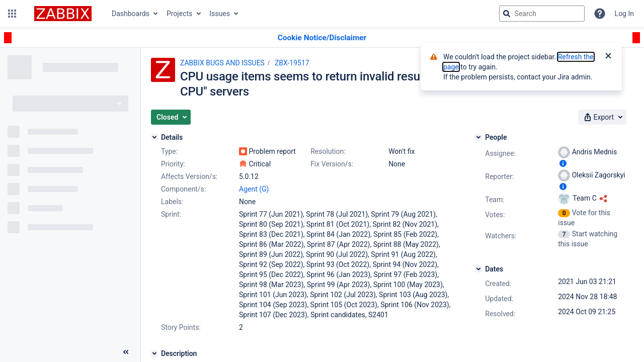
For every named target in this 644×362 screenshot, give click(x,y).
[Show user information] (563, 163)
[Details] (154, 137)
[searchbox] (542, 14)
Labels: (172, 202)
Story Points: (181, 327)
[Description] (154, 353)
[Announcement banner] (322, 38)
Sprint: (171, 214)
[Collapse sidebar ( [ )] (126, 352)
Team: (495, 200)
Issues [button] (220, 14)
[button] (12, 14)
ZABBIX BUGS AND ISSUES (222, 63)
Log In (624, 14)
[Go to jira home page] (63, 14)
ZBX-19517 (292, 63)
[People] (478, 137)
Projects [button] (179, 14)
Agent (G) (254, 189)
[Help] (600, 14)
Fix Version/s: (332, 164)
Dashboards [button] (131, 14)
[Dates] (478, 269)
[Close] (608, 57)
